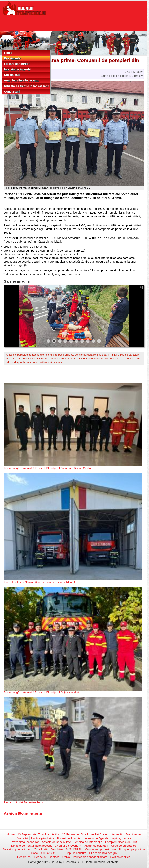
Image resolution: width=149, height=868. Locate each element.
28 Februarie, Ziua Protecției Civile (85, 834)
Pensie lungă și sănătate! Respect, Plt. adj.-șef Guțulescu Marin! (42, 692)
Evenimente (12, 58)
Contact (54, 857)
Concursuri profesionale (101, 849)
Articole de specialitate (56, 842)
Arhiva (66, 857)
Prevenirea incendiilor (25, 842)
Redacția (40, 857)
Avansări (22, 838)
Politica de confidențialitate (90, 857)
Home (8, 53)
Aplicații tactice (122, 838)
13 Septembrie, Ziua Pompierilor (38, 834)
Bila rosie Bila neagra (103, 853)
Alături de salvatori (96, 846)
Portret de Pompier (69, 838)
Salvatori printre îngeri (17, 849)
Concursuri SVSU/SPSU (47, 853)
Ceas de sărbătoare (124, 846)
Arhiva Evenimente (23, 814)
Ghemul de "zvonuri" (68, 846)
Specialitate (12, 75)
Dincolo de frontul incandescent (26, 86)
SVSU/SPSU (74, 849)
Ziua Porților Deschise (49, 849)
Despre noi (24, 857)
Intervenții (116, 834)
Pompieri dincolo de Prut (21, 80)
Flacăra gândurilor (17, 64)
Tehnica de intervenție (88, 842)
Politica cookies (120, 857)
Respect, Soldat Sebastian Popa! (24, 802)
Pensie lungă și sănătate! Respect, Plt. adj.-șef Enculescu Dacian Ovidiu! (48, 468)
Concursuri (12, 91)
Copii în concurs (76, 853)
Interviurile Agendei (18, 69)
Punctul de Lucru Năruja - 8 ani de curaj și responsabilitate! (39, 582)
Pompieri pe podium (132, 849)
